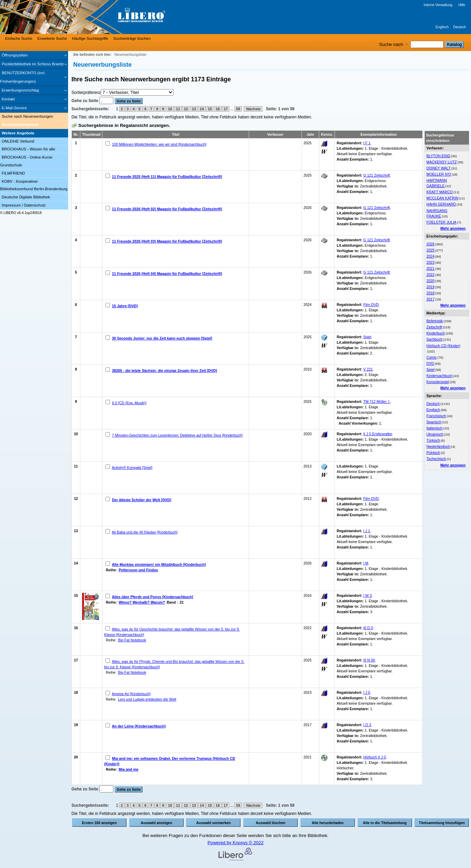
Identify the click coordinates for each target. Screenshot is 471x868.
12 (186, 109)
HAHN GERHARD (441, 204)
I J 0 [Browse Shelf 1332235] (367, 692)
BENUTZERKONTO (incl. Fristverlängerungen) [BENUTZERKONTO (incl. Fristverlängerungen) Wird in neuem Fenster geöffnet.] (23, 77)
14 (202, 109)
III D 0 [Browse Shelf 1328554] (368, 628)
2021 (431, 268)
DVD (430, 363)
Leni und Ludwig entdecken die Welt (147, 699)
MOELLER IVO (439, 174)
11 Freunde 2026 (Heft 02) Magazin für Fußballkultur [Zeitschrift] (167, 209)
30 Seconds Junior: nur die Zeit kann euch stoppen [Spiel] (162, 338)
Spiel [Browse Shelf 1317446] (367, 337)
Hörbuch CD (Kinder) (443, 346)
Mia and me (129, 769)
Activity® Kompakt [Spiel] (132, 468)
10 (170, 109)
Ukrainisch (435, 434)
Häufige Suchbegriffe (90, 38)
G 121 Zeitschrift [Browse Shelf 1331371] (376, 272)
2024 (431, 256)
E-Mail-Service (14, 108)
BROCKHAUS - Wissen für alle (28, 149)
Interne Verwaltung (438, 5)
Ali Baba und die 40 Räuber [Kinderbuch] (144, 532)
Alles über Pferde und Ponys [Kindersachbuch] (153, 597)
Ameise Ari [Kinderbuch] (131, 694)
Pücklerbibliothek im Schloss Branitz (33, 64)
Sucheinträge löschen (132, 38)
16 (218, 109)
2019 (431, 287)
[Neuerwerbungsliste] (34, 125)
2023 (431, 262)
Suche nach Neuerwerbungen (27, 116)
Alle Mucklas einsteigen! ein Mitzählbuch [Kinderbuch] (159, 564)
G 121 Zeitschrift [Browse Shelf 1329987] (376, 208)
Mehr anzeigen (453, 228)
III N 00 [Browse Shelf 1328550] (369, 660)
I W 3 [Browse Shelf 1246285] (367, 595)
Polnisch (433, 453)
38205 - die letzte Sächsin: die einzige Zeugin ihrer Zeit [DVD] (165, 371)
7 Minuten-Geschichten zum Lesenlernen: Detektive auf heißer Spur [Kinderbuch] (177, 435)
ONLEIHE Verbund (18, 141)
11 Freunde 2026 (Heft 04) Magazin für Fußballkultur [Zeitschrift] (167, 274)
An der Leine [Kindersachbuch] (139, 726)
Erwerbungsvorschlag (20, 90)
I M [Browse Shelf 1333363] (366, 563)
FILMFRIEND (13, 173)
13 (194, 109)
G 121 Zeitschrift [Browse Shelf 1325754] (376, 175)
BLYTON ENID (438, 156)
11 (178, 109)
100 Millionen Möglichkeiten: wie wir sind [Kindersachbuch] (159, 144)
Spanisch (434, 422)
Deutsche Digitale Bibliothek (26, 197)
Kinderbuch (436, 333)
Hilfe (462, 5)
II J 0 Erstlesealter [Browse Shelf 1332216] (378, 434)
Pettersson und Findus (138, 570)
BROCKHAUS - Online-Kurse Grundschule (26, 161)
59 (238, 109)
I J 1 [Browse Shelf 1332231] (367, 531)
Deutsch (460, 27)
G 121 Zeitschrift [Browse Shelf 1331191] (376, 240)
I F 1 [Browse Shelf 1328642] (367, 143)
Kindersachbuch (439, 376)
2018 (431, 293)
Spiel (431, 370)
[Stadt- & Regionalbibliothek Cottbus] (102, 17)
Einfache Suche (19, 38)
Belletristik (435, 321)
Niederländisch (438, 446)
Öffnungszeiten (15, 55)
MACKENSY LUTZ (442, 162)
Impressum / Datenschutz (24, 205)
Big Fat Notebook (132, 640)
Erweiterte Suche (52, 38)
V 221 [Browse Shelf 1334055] (368, 369)
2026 (431, 244)
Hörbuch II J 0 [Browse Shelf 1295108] (374, 757)
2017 (431, 299)
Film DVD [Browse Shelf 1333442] (371, 498)
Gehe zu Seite (85, 101)
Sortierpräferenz (86, 93)
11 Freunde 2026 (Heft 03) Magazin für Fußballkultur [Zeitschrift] (167, 241)
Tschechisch (436, 459)
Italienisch (434, 428)
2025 (431, 250)
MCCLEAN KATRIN (442, 198)
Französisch (436, 416)
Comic (432, 357)
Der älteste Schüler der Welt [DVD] (142, 500)
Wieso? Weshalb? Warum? (142, 602)
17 (226, 109)
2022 (431, 275)
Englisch (442, 27)
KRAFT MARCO (440, 192)
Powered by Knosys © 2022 (236, 843)
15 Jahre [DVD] (125, 306)
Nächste (253, 109)
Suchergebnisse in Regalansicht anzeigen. (124, 125)
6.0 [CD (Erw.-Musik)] (129, 403)
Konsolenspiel (438, 382)
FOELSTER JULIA (441, 222)
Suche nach (391, 44)
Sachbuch (434, 339)
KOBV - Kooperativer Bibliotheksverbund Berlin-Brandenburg (34, 185)
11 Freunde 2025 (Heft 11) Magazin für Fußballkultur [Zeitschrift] (167, 177)
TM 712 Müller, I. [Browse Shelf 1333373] (377, 402)
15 (210, 109)
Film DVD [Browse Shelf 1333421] (371, 305)
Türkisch (433, 440)
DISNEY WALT (438, 168)
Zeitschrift (434, 327)
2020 (431, 281)
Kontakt (8, 99)
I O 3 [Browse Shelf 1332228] (367, 725)
